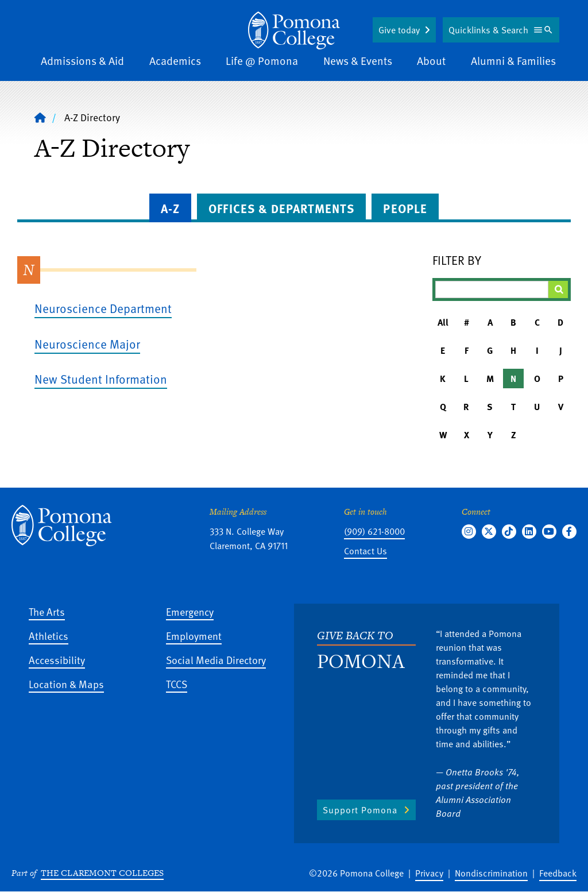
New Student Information (101, 379)
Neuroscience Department (103, 308)
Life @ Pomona (262, 61)
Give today (399, 30)
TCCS (177, 684)
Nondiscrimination (491, 873)
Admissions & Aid (82, 61)
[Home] (294, 30)
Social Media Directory (216, 660)
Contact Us (365, 551)
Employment (194, 636)
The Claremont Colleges (102, 873)
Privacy (429, 873)
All (443, 322)
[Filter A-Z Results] (492, 289)
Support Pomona (360, 810)
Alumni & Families (513, 61)
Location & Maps (66, 684)
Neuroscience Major (87, 344)
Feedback (558, 873)
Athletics (49, 636)
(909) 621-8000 (374, 531)
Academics (175, 61)
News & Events (358, 61)
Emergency (190, 611)
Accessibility (57, 660)
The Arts (47, 611)
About (431, 61)
